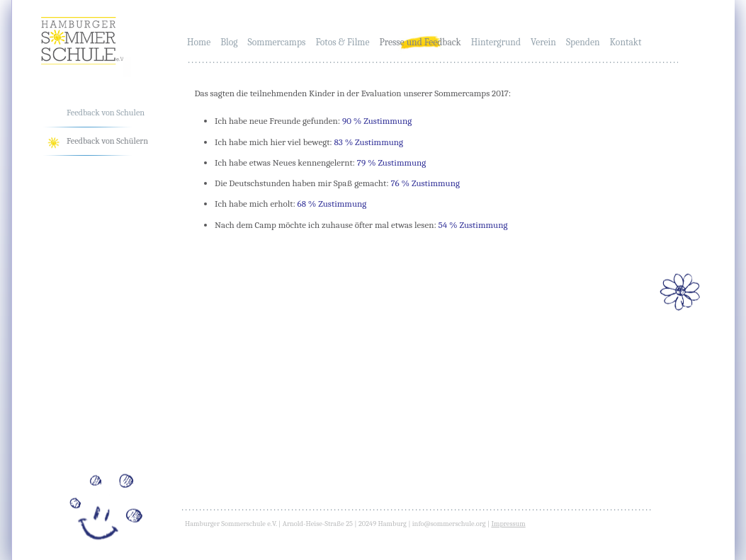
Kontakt (626, 42)
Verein (543, 42)
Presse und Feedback (420, 42)
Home (199, 42)
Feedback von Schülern (107, 141)
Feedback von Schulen (106, 113)
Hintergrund (496, 42)
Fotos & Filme (342, 42)
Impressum (508, 524)
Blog (229, 42)
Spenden (583, 42)
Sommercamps (277, 42)
